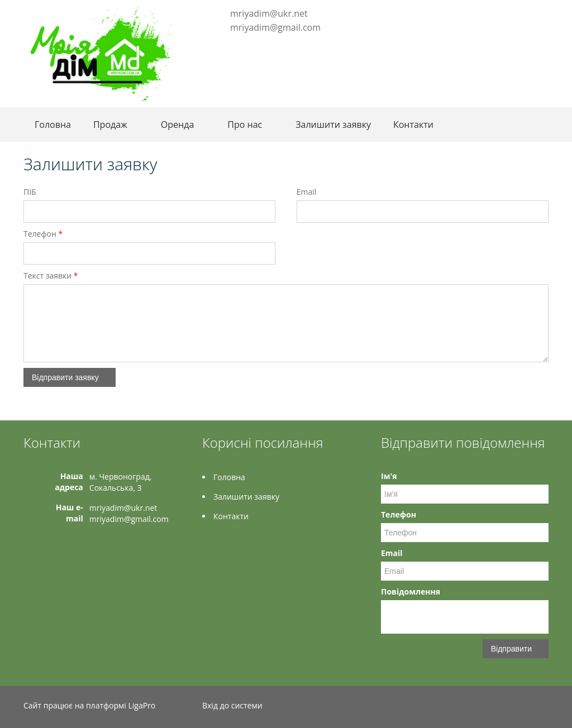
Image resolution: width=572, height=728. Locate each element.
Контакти (413, 124)
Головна (53, 124)
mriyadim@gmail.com (275, 27)
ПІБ (30, 192)
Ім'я (389, 476)
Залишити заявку (333, 124)
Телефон (43, 234)
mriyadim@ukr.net (269, 13)
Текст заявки (51, 276)
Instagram (235, 45)
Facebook (219, 45)
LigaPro (142, 705)
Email (307, 192)
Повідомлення (411, 591)
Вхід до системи (232, 705)
